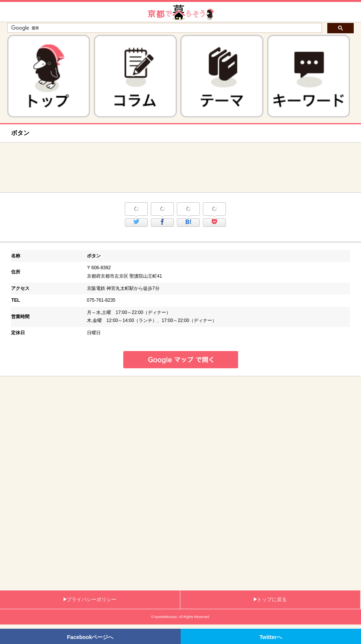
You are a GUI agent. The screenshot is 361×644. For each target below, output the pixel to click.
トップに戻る (270, 599)
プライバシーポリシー (90, 599)
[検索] (164, 28)
